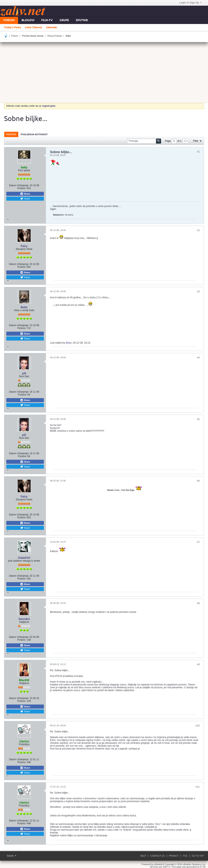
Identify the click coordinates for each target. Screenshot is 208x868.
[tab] (11, 134)
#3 (198, 292)
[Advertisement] (104, 73)
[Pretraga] (144, 141)
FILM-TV (47, 20)
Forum (15, 36)
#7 (198, 542)
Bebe (24, 307)
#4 (198, 358)
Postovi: (22, 188)
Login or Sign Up (190, 3)
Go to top (198, 856)
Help (143, 856)
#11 (198, 787)
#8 (198, 603)
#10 (198, 726)
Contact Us (158, 856)
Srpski (11, 856)
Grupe (64, 20)
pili (24, 373)
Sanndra (24, 619)
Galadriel (24, 558)
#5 (198, 419)
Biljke (68, 36)
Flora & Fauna (55, 36)
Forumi (9, 20)
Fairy (24, 246)
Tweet (25, 199)
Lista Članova (33, 27)
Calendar (51, 27)
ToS (185, 856)
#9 (198, 664)
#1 (198, 152)
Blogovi (28, 20)
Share (25, 194)
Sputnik (82, 20)
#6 (198, 481)
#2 (198, 230)
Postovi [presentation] (11, 134)
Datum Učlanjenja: (19, 185)
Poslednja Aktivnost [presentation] (34, 134)
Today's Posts (12, 27)
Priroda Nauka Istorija (33, 36)
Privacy (174, 856)
